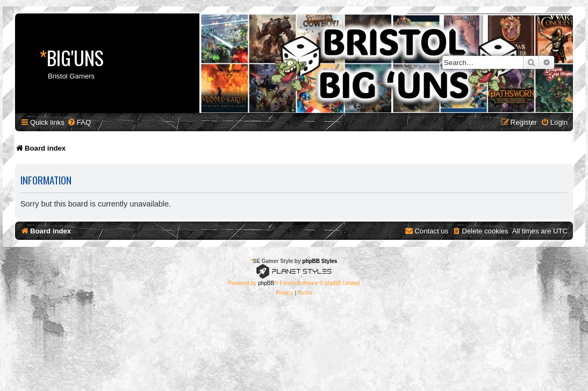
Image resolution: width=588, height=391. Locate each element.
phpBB (266, 283)
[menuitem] (79, 122)
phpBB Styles (320, 261)
